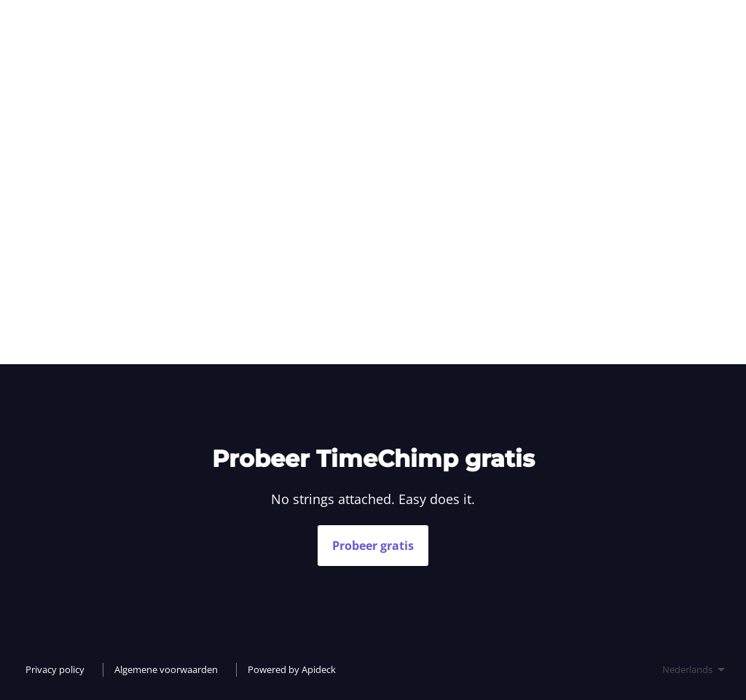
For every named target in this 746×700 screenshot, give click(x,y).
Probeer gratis (373, 546)
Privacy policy (55, 669)
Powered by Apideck (292, 669)
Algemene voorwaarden (166, 669)
